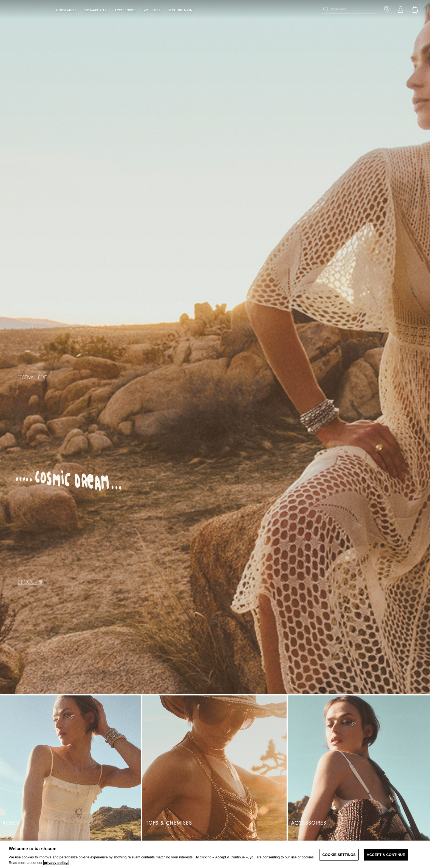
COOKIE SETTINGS (339, 855)
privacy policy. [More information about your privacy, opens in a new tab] (56, 863)
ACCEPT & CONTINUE (386, 855)
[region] (215, 854)
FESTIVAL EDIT (32, 378)
